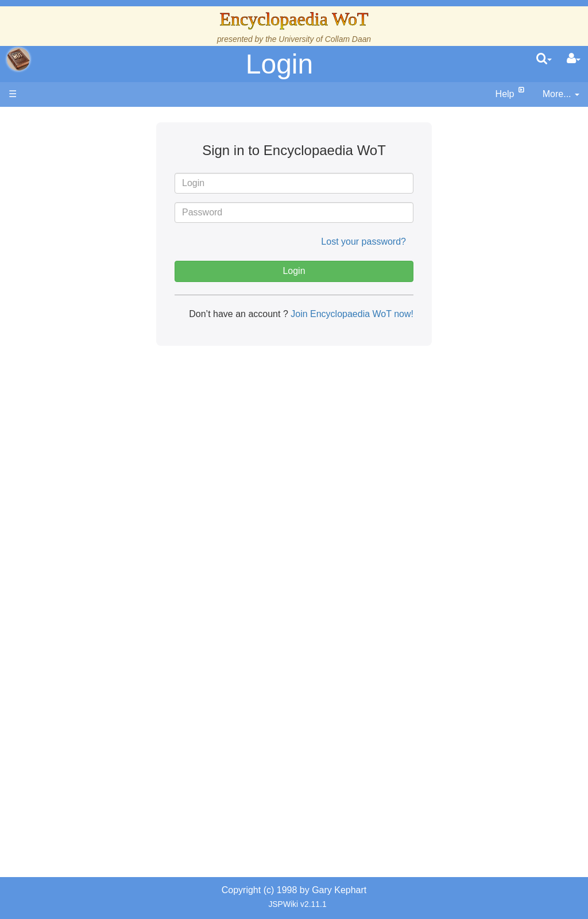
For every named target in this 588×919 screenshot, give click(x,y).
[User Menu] (574, 59)
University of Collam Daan (325, 39)
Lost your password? (363, 242)
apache (18, 59)
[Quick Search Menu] (544, 59)
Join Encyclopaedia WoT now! (351, 314)
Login (279, 64)
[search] (544, 59)
